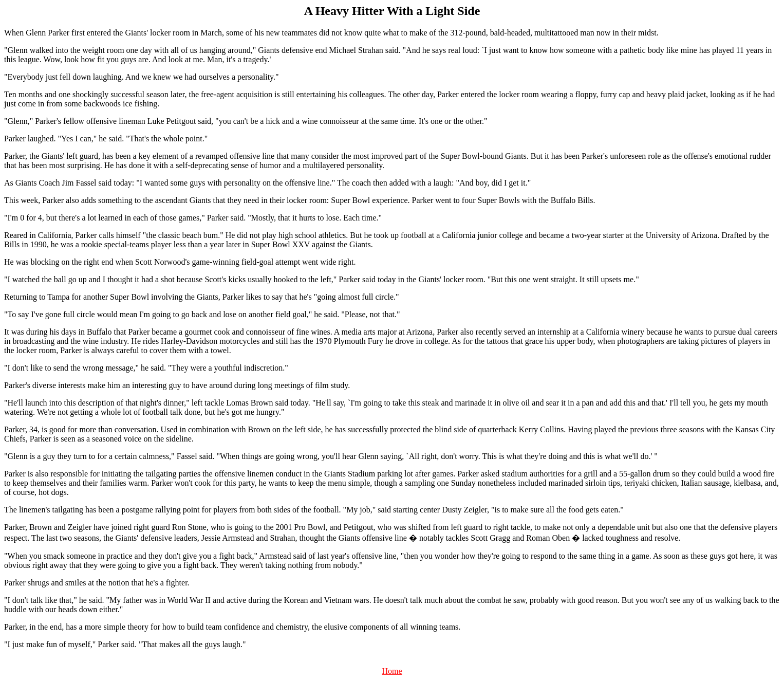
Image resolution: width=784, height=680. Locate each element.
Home (392, 671)
